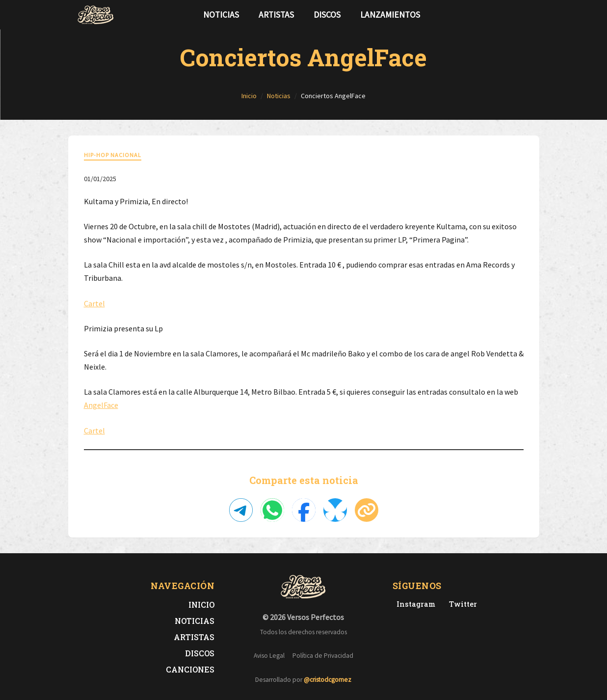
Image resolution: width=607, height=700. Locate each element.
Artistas (276, 15)
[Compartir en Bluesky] (335, 510)
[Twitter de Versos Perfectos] (461, 604)
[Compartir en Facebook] (304, 510)
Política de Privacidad (323, 656)
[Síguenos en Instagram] (528, 15)
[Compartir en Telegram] (241, 510)
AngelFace (101, 405)
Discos (327, 15)
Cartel (94, 303)
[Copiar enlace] (367, 510)
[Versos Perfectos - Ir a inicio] (96, 15)
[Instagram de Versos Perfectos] (414, 604)
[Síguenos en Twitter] (512, 15)
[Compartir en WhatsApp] (272, 510)
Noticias (221, 15)
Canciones (190, 669)
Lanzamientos (390, 15)
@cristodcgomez (328, 680)
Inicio (201, 605)
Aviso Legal (269, 656)
